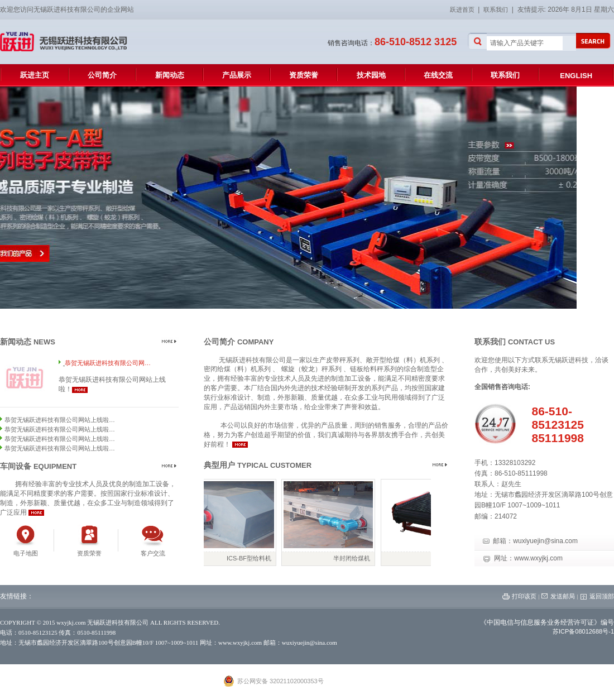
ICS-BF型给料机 (253, 558)
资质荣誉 (304, 75)
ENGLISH (576, 76)
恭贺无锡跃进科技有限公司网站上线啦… (60, 420)
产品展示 (237, 75)
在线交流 (438, 75)
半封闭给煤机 (356, 558)
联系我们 (496, 9)
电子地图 (26, 553)
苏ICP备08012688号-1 (583, 631)
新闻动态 (170, 75)
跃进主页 (35, 75)
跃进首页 (464, 9)
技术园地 (371, 75)
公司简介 (102, 75)
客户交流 (153, 553)
